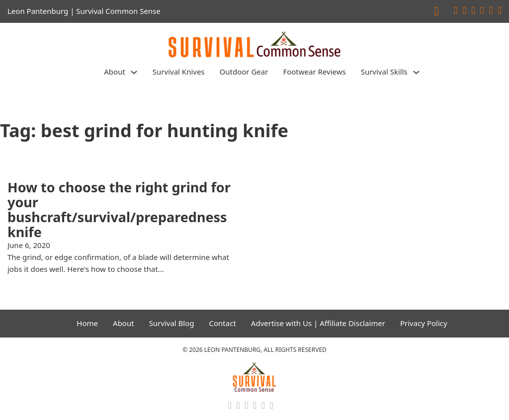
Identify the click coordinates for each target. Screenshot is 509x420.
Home (87, 323)
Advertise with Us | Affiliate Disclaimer (318, 323)
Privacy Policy (424, 323)
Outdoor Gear (244, 72)
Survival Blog (172, 323)
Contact (223, 323)
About (115, 72)
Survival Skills (384, 72)
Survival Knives (179, 72)
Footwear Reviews (314, 72)
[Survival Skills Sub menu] (416, 72)
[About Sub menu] (134, 72)
